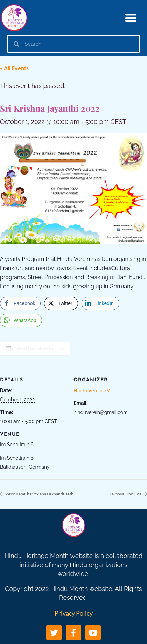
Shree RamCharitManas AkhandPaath (39, 494)
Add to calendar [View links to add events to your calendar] (36, 349)
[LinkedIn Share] (100, 303)
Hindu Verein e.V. (92, 390)
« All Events (14, 68)
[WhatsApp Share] (21, 320)
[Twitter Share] (61, 303)
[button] (131, 18)
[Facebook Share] (20, 303)
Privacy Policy (74, 613)
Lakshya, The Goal (126, 494)
